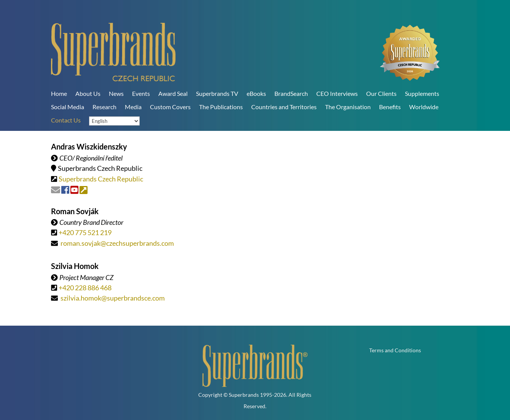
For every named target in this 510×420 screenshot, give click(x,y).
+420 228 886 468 (85, 288)
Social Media (68, 107)
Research (104, 107)
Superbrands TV (217, 93)
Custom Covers (170, 107)
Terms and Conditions (395, 351)
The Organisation (348, 107)
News (116, 93)
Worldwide (424, 107)
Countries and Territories (284, 107)
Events (141, 93)
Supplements (422, 93)
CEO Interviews (337, 93)
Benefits (390, 107)
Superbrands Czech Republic (101, 179)
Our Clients (381, 93)
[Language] (114, 121)
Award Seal (173, 93)
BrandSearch (291, 93)
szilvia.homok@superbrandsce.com (113, 298)
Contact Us (66, 120)
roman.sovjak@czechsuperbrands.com (117, 243)
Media (133, 107)
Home (59, 93)
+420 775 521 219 (85, 232)
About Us (88, 93)
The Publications (221, 107)
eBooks (256, 93)
